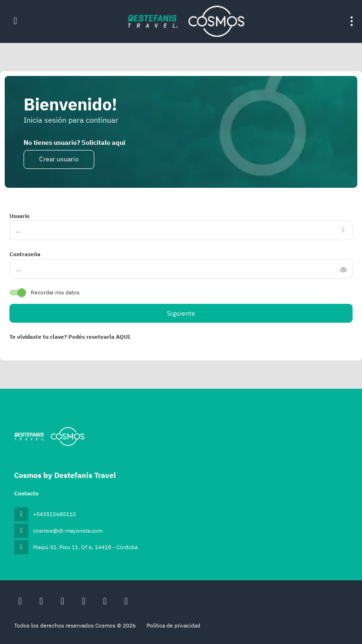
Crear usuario (59, 159)
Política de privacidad (173, 625)
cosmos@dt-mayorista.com (68, 531)
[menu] (352, 21)
